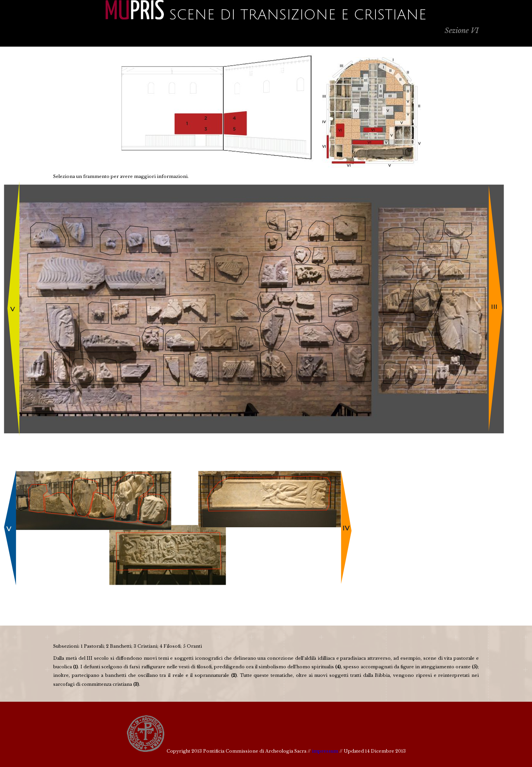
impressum (325, 751)
